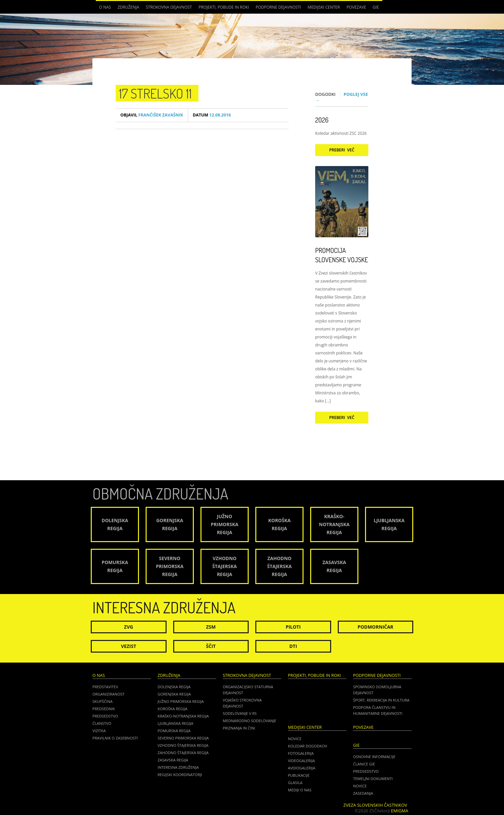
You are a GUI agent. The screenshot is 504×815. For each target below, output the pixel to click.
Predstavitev (105, 687)
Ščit (211, 646)
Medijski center (324, 7)
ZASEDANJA (363, 793)
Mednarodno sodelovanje (250, 721)
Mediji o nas (300, 790)
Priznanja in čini (239, 728)
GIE (376, 7)
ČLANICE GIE (364, 764)
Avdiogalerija (302, 768)
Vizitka (99, 731)
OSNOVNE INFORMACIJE (374, 757)
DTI (293, 646)
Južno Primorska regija (181, 701)
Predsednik (104, 709)
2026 (322, 120)
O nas (105, 7)
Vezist (129, 646)
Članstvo (102, 723)
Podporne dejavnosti (278, 7)
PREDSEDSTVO (366, 771)
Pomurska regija (174, 731)
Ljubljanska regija (175, 723)
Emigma (400, 811)
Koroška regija (173, 709)
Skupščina (102, 701)
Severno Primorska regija (183, 738)
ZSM (211, 627)
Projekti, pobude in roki (224, 7)
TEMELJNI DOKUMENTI (373, 779)
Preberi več (342, 150)
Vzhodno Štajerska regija (183, 745)
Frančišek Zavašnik (152, 115)
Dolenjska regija (174, 687)
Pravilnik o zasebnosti (115, 738)
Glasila (295, 783)
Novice (295, 739)
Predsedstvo (105, 716)
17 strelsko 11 (155, 93)
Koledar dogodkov (308, 746)
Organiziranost (109, 694)
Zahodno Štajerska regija (183, 753)
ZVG (128, 627)
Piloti (293, 627)
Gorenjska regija (174, 694)
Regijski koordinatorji (180, 775)
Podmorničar (375, 627)
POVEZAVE (356, 7)
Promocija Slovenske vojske (342, 255)
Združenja (128, 7)
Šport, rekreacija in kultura (381, 700)
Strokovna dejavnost (169, 7)
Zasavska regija (173, 760)
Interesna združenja (178, 767)
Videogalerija (301, 761)
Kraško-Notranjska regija (183, 716)
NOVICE (360, 786)
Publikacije (299, 775)
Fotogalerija (301, 753)
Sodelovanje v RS (240, 713)
